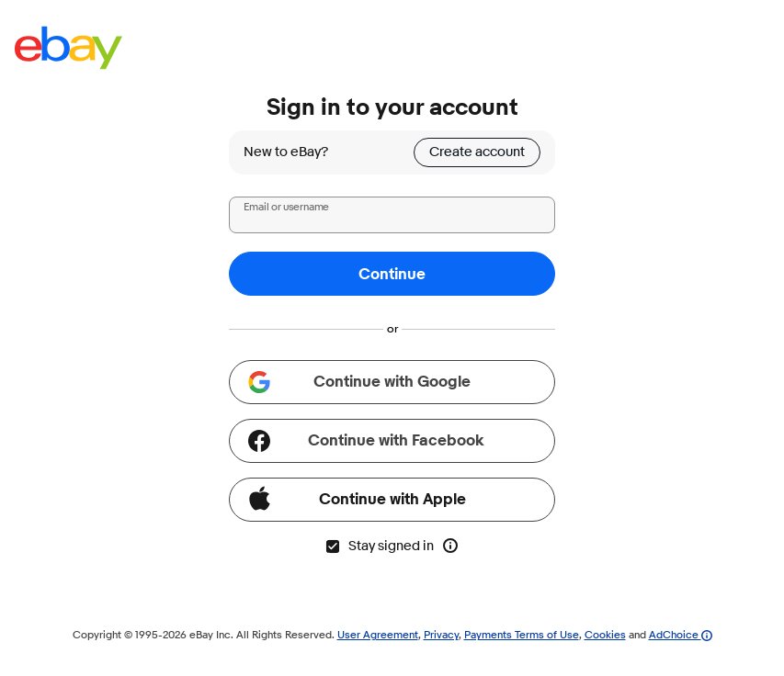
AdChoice (681, 634)
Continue (392, 274)
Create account (477, 152)
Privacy (441, 634)
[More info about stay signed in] (450, 546)
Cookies (605, 634)
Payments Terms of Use (522, 634)
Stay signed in (379, 546)
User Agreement (378, 634)
